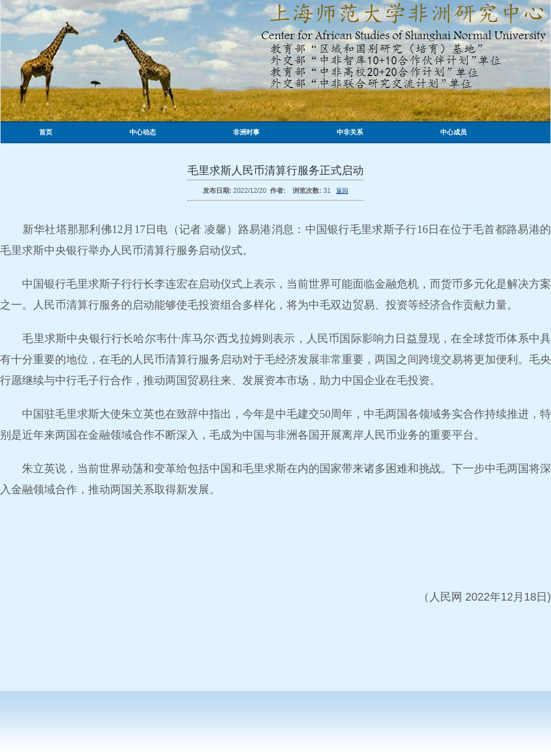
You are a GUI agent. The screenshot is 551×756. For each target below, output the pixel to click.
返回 (342, 191)
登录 (537, 705)
